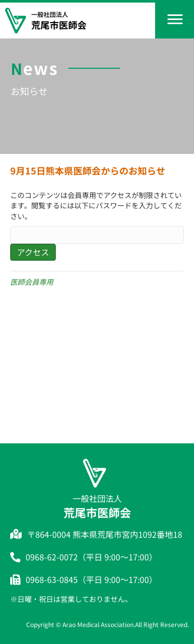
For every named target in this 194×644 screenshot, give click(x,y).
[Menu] (175, 19)
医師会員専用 (32, 282)
